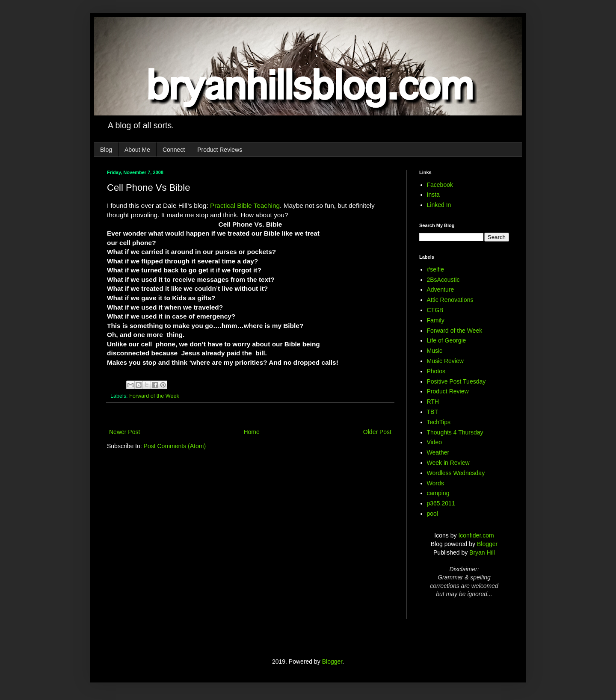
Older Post (377, 432)
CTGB (435, 310)
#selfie (435, 269)
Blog (106, 150)
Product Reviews (220, 150)
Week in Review (448, 463)
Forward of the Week (154, 396)
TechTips (439, 422)
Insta (433, 195)
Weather (438, 452)
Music (435, 351)
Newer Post (124, 432)
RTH (433, 402)
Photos (436, 371)
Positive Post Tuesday (456, 381)
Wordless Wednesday (456, 473)
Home (251, 432)
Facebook (440, 185)
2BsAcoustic (443, 280)
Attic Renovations (450, 300)
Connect (174, 150)
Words (435, 483)
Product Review (448, 391)
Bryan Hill (482, 552)
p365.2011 (441, 503)
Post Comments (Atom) (175, 446)
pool (432, 514)
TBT (432, 412)
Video (435, 442)
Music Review (445, 361)
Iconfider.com (476, 535)
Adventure (441, 289)
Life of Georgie (447, 340)
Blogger (487, 544)
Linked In (439, 205)
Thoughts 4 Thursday (455, 432)
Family (436, 320)
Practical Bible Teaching (245, 205)
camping (438, 493)
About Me (137, 150)
